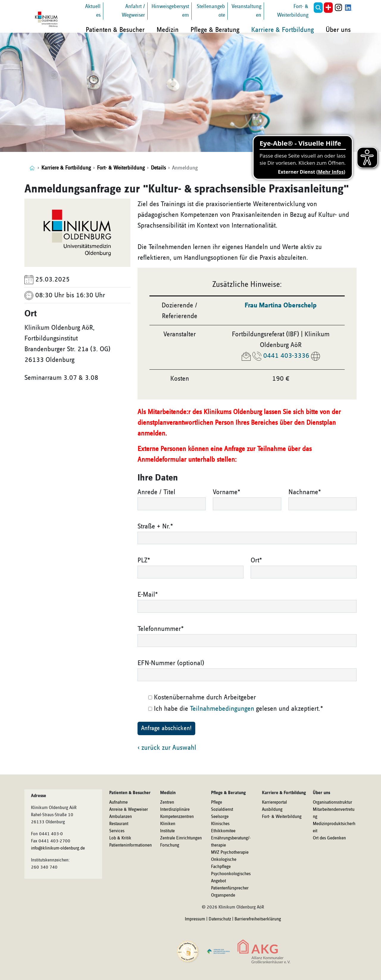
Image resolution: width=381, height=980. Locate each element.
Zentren (167, 802)
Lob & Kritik (120, 838)
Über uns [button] (338, 30)
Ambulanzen (121, 817)
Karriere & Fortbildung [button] (282, 30)
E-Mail (148, 595)
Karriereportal (274, 802)
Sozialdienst (222, 810)
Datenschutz (220, 919)
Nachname (305, 492)
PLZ (144, 560)
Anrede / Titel (156, 492)
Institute (167, 831)
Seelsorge (220, 817)
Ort (256, 560)
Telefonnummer (161, 629)
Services (117, 831)
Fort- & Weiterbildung (282, 817)
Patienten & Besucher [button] (115, 30)
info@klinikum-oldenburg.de (58, 848)
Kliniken (168, 824)
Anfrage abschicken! (166, 728)
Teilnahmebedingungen (222, 709)
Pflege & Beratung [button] (215, 30)
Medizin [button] (168, 30)
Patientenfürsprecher (230, 888)
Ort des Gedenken (329, 838)
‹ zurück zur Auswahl (167, 748)
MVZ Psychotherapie (230, 853)
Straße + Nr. (155, 526)
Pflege (217, 802)
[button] (318, 8)
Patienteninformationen (131, 845)
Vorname (227, 492)
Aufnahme (118, 802)
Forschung (170, 845)
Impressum (195, 919)
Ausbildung (272, 810)
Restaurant (119, 824)
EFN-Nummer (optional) (171, 663)
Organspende (223, 895)
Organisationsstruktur (332, 802)
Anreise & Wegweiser (129, 810)
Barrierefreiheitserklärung (258, 919)
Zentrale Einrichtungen (181, 838)
